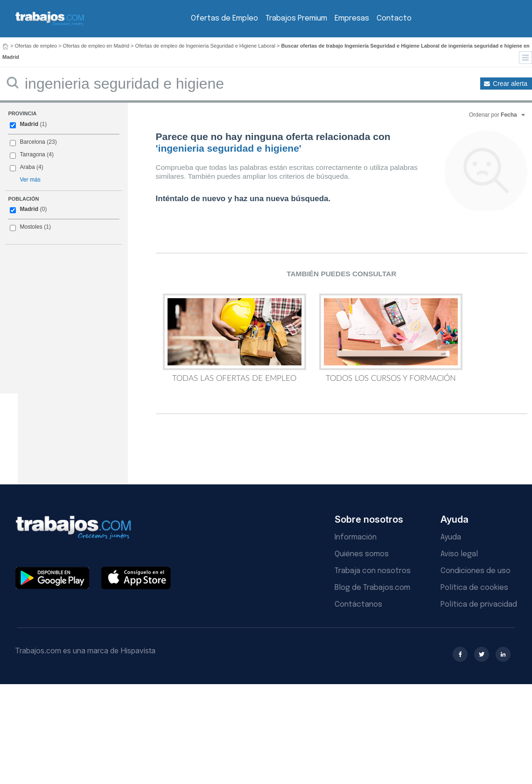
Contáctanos (358, 605)
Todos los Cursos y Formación (391, 338)
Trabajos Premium (296, 18)
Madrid (29, 124)
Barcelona (32, 142)
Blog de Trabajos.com (372, 588)
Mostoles (31, 227)
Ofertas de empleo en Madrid (96, 46)
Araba (27, 167)
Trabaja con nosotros (373, 571)
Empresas (352, 18)
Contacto (394, 18)
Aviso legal (459, 554)
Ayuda (451, 537)
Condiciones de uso (476, 571)
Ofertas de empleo (36, 46)
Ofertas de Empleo (224, 18)
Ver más (30, 180)
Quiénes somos (362, 554)
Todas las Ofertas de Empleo (234, 338)
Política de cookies (474, 588)
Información (356, 537)
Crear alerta (510, 84)
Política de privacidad (479, 605)
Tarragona (32, 154)
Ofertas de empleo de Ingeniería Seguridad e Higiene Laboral (205, 46)
